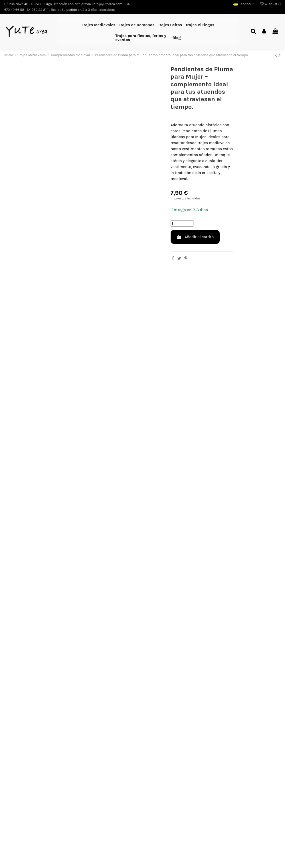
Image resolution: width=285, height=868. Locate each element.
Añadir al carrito (195, 237)
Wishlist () (270, 4)
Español (244, 4)
